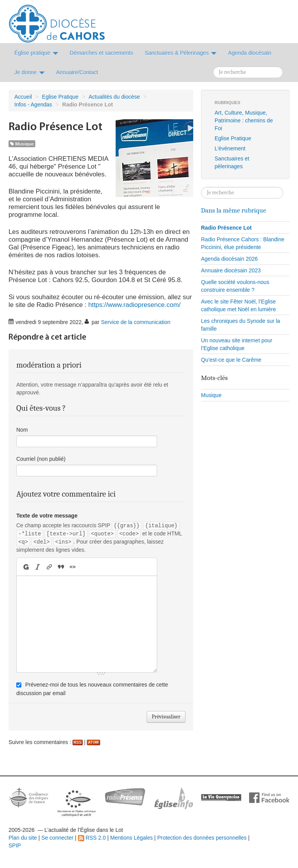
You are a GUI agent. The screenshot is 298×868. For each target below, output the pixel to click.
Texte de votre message (47, 516)
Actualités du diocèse (114, 97)
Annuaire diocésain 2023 (231, 270)
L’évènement (230, 148)
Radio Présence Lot (226, 228)
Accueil (23, 97)
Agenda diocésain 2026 (229, 259)
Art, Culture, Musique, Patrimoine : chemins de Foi (244, 120)
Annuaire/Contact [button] (77, 72)
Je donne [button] (29, 72)
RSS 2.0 (92, 838)
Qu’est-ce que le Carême (231, 360)
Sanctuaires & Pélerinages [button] (181, 53)
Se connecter (58, 838)
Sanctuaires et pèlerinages (232, 162)
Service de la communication (136, 322)
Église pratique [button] (36, 53)
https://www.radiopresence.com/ (134, 305)
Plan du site (23, 838)
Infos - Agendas (33, 105)
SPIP (15, 845)
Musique (22, 144)
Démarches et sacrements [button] (101, 53)
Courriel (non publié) (41, 459)
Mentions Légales (132, 838)
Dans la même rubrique (234, 210)
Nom (22, 430)
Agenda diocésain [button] (250, 53)
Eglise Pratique (60, 97)
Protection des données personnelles (202, 838)
